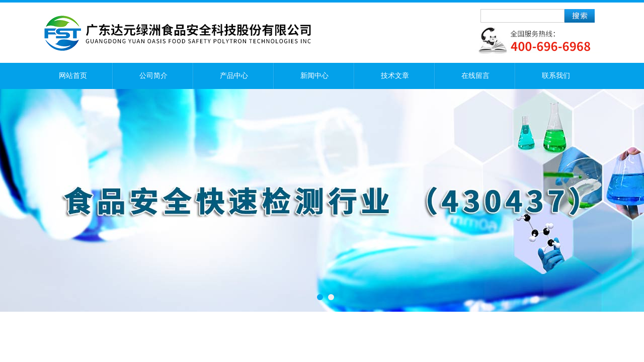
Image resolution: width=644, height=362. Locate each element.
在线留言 (475, 76)
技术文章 (395, 76)
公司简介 (153, 76)
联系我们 (556, 76)
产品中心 (234, 76)
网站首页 (73, 76)
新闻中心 (314, 76)
